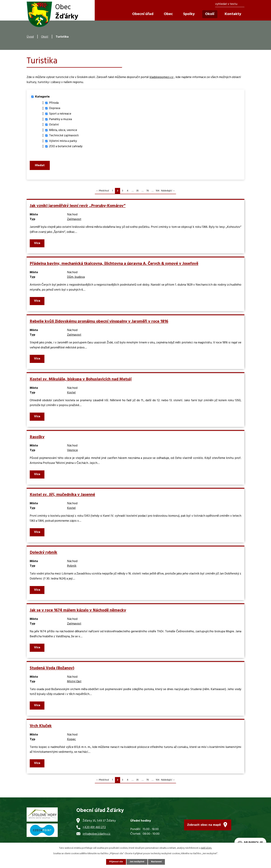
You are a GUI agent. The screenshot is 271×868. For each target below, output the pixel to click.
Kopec (71, 741)
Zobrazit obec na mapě (204, 826)
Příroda (54, 103)
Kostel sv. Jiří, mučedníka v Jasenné (62, 497)
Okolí (45, 37)
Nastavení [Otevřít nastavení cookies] (157, 862)
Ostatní (54, 125)
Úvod (30, 37)
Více (38, 245)
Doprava (55, 108)
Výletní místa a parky (63, 141)
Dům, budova (76, 279)
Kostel (71, 395)
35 (137, 193)
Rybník (72, 568)
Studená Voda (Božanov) (52, 670)
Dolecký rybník (43, 555)
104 (158, 193)
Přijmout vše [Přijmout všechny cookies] (115, 862)
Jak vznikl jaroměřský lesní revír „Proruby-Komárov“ (78, 208)
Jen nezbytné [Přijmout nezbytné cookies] (137, 862)
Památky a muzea (60, 119)
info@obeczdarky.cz (97, 836)
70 (148, 193)
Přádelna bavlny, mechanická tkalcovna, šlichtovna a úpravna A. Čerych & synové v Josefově (114, 266)
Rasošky (37, 439)
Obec (168, 14)
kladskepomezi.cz (162, 77)
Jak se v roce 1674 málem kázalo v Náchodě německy (78, 612)
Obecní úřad (143, 14)
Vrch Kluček (41, 728)
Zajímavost (74, 221)
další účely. (206, 848)
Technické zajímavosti (64, 136)
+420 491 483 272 (94, 829)
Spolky (189, 14)
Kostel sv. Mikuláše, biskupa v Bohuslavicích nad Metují (81, 381)
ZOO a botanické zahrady (66, 146)
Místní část (74, 684)
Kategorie (42, 97)
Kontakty (233, 14)
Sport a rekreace (60, 114)
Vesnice (72, 452)
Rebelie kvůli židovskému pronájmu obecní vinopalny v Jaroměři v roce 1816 (99, 324)
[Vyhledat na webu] (230, 4)
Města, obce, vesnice (63, 130)
